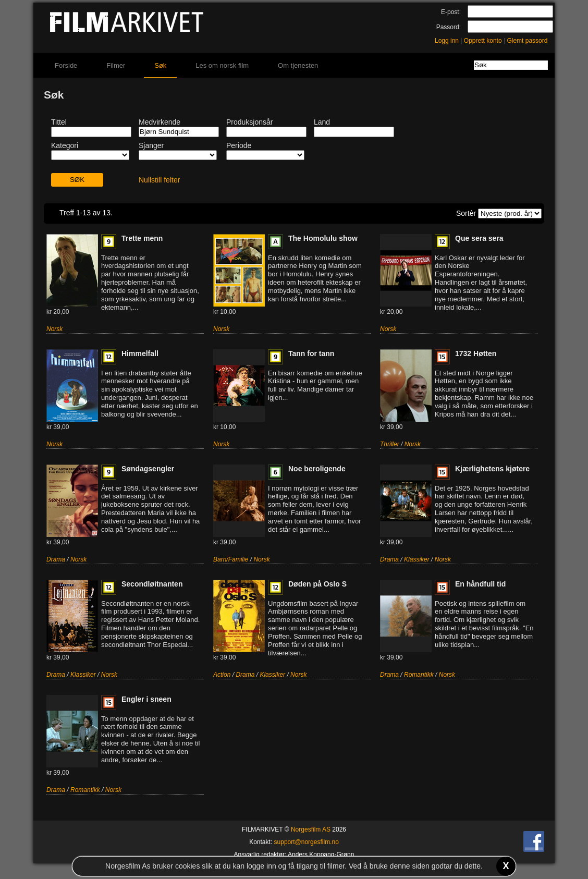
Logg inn (447, 41)
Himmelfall (140, 353)
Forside (66, 65)
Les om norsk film (222, 65)
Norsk (54, 329)
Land (322, 122)
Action (222, 675)
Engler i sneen (146, 699)
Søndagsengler (148, 469)
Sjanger (151, 145)
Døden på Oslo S (317, 584)
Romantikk (419, 675)
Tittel (59, 122)
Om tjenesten (298, 65)
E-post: (451, 12)
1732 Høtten (476, 353)
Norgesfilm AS (311, 829)
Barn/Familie (231, 559)
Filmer (116, 65)
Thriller (390, 444)
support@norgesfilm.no (307, 842)
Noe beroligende (317, 469)
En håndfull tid (480, 584)
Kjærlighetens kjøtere (492, 469)
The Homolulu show (323, 238)
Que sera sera (479, 238)
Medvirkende (160, 122)
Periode (239, 145)
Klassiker (417, 559)
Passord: (449, 27)
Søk (160, 65)
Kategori (65, 145)
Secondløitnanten (152, 584)
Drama (56, 559)
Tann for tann (311, 353)
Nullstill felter (159, 180)
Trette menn (142, 238)
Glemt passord (527, 41)
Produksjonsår (250, 122)
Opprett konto (483, 41)
